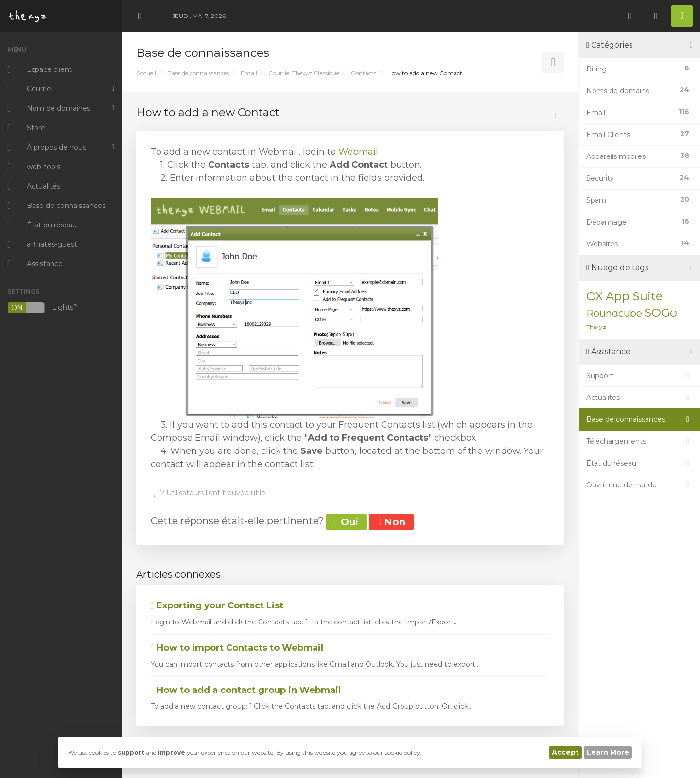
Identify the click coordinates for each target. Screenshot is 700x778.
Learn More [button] (608, 752)
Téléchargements (639, 441)
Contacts (364, 73)
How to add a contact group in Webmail (246, 690)
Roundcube (614, 313)
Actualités (639, 398)
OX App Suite (624, 296)
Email (249, 73)
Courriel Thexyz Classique (304, 73)
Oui (346, 522)
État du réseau (639, 463)
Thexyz (596, 327)
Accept (565, 752)
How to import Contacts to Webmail (237, 648)
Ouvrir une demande (639, 485)
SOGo (661, 313)
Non (391, 522)
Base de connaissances (198, 73)
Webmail (358, 152)
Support (639, 376)
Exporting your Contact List (217, 605)
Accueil (146, 73)
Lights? (42, 308)
